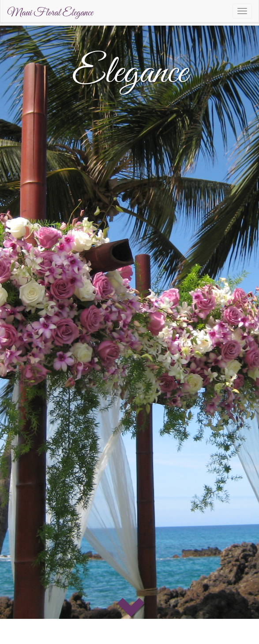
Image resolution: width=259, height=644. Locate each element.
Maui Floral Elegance (50, 13)
